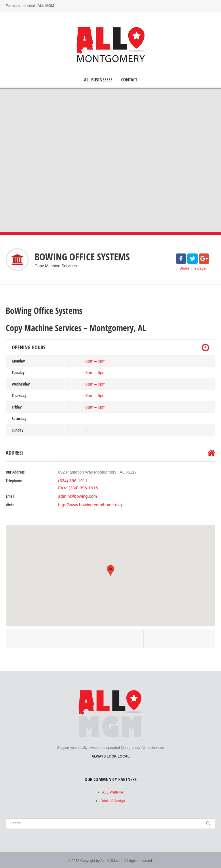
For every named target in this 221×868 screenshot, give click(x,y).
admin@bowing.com (76, 495)
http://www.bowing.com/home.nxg (88, 504)
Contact (129, 80)
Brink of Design (113, 800)
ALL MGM (45, 6)
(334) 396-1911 (72, 480)
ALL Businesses (98, 80)
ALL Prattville (113, 791)
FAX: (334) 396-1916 (77, 487)
